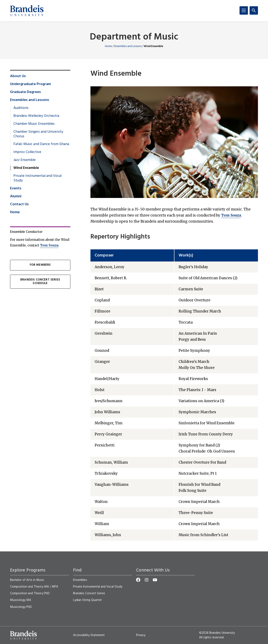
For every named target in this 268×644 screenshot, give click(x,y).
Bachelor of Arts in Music (27, 580)
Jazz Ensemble (24, 160)
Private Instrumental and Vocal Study (37, 178)
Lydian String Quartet (87, 600)
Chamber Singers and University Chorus (38, 134)
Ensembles (80, 580)
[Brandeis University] (27, 11)
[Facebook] (138, 580)
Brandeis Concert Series (89, 593)
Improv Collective (27, 152)
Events (16, 189)
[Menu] (244, 10)
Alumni (16, 196)
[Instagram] (147, 580)
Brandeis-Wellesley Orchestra (36, 116)
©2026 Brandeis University (217, 633)
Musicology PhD (21, 607)
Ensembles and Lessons (128, 46)
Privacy (141, 635)
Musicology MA (21, 600)
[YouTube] (155, 580)
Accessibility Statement (89, 635)
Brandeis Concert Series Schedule (40, 282)
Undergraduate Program (30, 84)
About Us (18, 76)
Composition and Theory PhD (30, 593)
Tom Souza (231, 215)
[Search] (254, 10)
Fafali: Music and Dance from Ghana (41, 144)
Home (108, 46)
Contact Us (19, 204)
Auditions (21, 108)
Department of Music (134, 37)
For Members (40, 265)
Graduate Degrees (25, 92)
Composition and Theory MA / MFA (34, 587)
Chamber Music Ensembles (34, 124)
